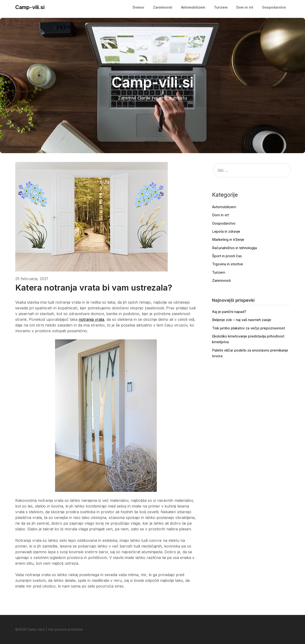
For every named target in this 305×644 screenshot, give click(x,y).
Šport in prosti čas (227, 256)
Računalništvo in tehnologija (234, 248)
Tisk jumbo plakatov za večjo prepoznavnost (249, 328)
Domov (138, 7)
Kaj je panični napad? (229, 312)
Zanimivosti (163, 7)
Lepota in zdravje (226, 231)
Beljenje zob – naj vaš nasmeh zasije (242, 320)
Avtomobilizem (193, 7)
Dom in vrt (245, 7)
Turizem (221, 7)
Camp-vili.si (30, 7)
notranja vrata (91, 319)
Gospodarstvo (274, 7)
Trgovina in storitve (228, 264)
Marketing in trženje (228, 239)
